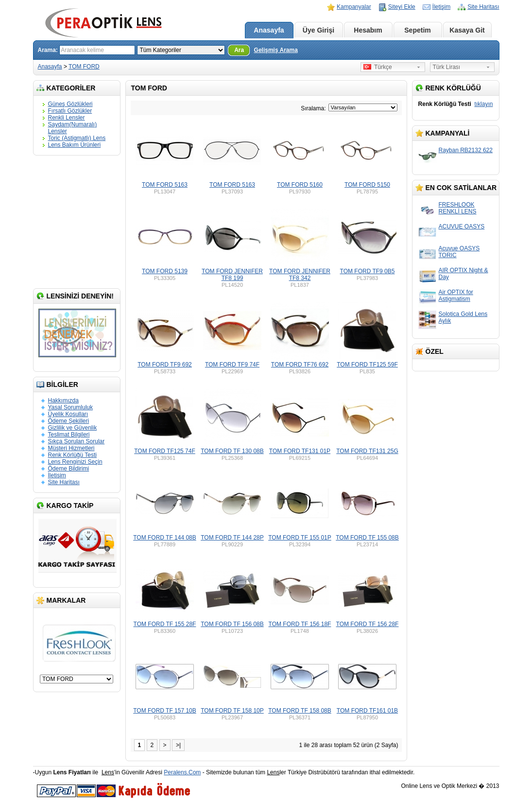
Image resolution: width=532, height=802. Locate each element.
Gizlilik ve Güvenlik (73, 428)
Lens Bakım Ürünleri (75, 145)
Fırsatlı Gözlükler (70, 111)
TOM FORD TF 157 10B (165, 711)
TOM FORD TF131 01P (300, 451)
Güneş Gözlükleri (70, 104)
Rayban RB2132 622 (466, 150)
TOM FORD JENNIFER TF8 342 (300, 275)
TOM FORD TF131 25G (367, 451)
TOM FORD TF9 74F (232, 365)
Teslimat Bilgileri (69, 435)
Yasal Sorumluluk (70, 407)
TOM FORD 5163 (165, 185)
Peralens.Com (182, 772)
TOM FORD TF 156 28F (368, 624)
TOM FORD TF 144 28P (232, 538)
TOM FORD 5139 (165, 271)
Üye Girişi (318, 30)
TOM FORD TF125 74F (165, 451)
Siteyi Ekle (402, 7)
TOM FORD (84, 67)
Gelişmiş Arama (276, 50)
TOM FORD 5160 (300, 185)
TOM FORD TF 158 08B (300, 711)
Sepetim (417, 30)
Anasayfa (269, 30)
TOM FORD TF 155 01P (300, 538)
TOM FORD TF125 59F (367, 365)
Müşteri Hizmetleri (71, 448)
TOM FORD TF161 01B (367, 711)
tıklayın (483, 104)
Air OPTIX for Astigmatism (456, 296)
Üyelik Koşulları (68, 414)
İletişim (441, 7)
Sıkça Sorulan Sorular (77, 441)
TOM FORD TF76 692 (300, 365)
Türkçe (378, 67)
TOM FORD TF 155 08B (367, 538)
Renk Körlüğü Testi (73, 455)
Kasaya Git (467, 30)
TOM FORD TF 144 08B (165, 538)
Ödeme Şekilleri (69, 421)
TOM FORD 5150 (367, 185)
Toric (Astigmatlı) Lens (77, 138)
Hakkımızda (63, 401)
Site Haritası (483, 7)
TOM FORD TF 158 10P (232, 711)
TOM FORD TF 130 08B (232, 451)
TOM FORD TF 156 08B (232, 624)
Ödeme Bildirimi (69, 469)
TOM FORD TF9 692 (165, 365)
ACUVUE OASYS (462, 227)
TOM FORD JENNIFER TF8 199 (232, 275)
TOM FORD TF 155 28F (165, 624)
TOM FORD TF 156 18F (300, 624)
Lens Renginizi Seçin (75, 462)
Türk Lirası (447, 67)
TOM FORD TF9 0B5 (368, 271)
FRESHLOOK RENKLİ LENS (458, 208)
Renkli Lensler (67, 118)
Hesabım (368, 30)
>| (178, 745)
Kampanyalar (354, 7)
